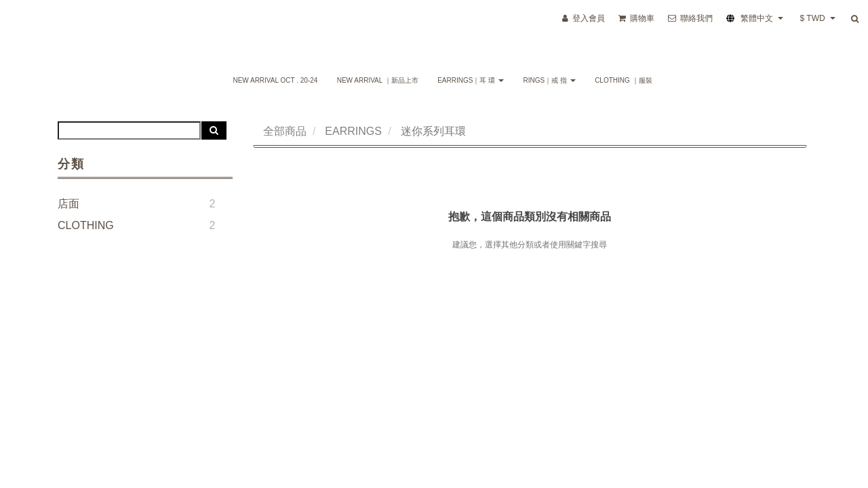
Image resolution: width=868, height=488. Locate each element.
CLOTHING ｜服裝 (623, 80)
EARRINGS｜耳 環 (471, 80)
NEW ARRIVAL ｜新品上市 (378, 80)
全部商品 (285, 131)
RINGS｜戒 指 (549, 80)
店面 (68, 204)
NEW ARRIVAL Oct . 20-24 (275, 80)
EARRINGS (353, 131)
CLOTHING (86, 225)
